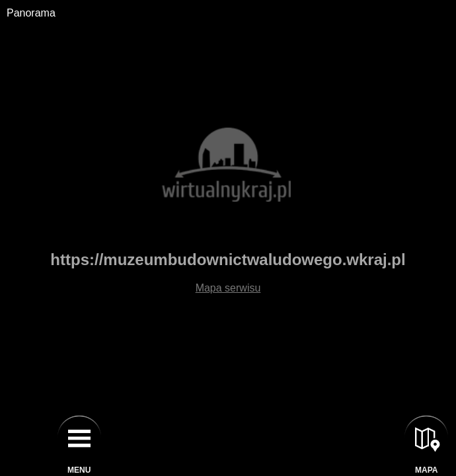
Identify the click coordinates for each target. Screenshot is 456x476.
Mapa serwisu (228, 288)
